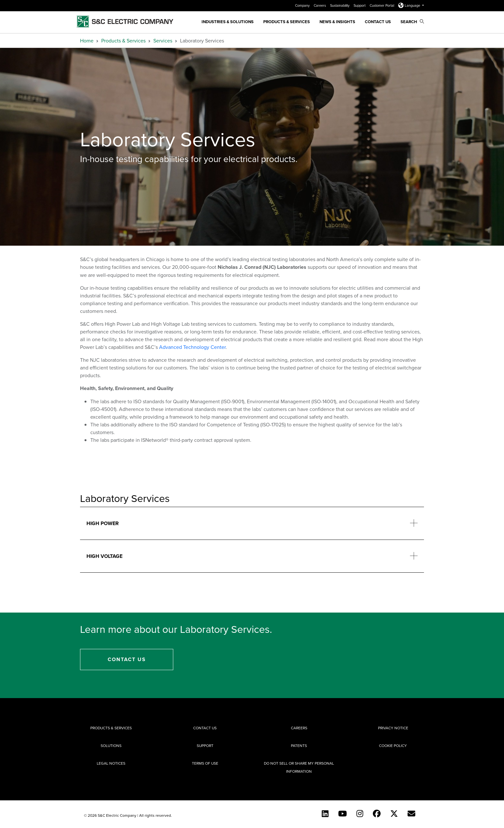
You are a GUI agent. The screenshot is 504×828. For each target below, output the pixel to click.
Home (87, 41)
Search (412, 22)
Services (163, 41)
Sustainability (340, 5)
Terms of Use (205, 763)
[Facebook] (377, 814)
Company (303, 5)
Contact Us (378, 22)
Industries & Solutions (228, 22)
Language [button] (410, 5)
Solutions (111, 746)
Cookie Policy (393, 746)
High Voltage (104, 556)
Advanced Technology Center (192, 347)
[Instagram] (360, 814)
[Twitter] (394, 814)
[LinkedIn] (325, 814)
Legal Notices (111, 763)
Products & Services (287, 22)
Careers (320, 5)
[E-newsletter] (411, 814)
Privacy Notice (393, 728)
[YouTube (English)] (342, 814)
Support (360, 5)
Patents (299, 746)
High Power (103, 523)
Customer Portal (382, 5)
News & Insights (337, 22)
